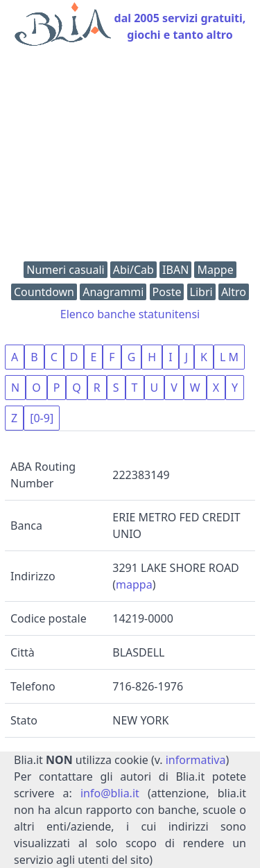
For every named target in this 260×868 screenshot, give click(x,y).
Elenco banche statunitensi (130, 314)
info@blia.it (110, 793)
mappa (134, 584)
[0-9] (42, 418)
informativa (196, 760)
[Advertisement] (130, 157)
